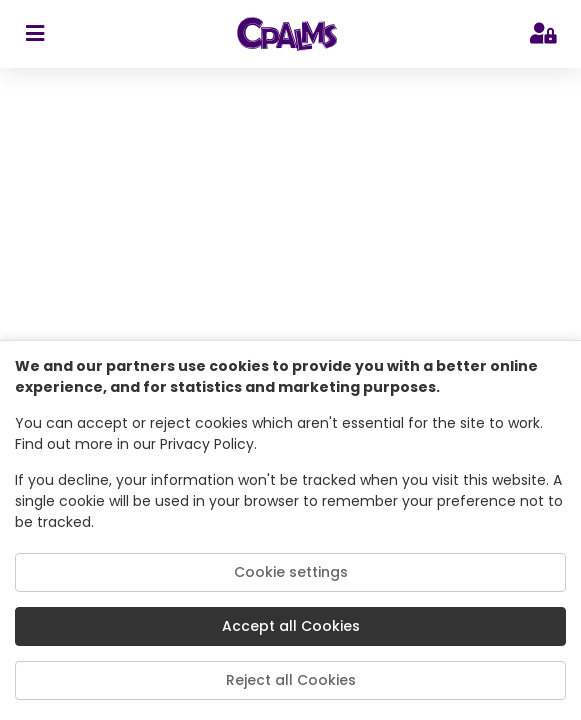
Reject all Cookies (291, 680)
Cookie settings (291, 572)
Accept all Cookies (291, 626)
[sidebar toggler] (34, 34)
